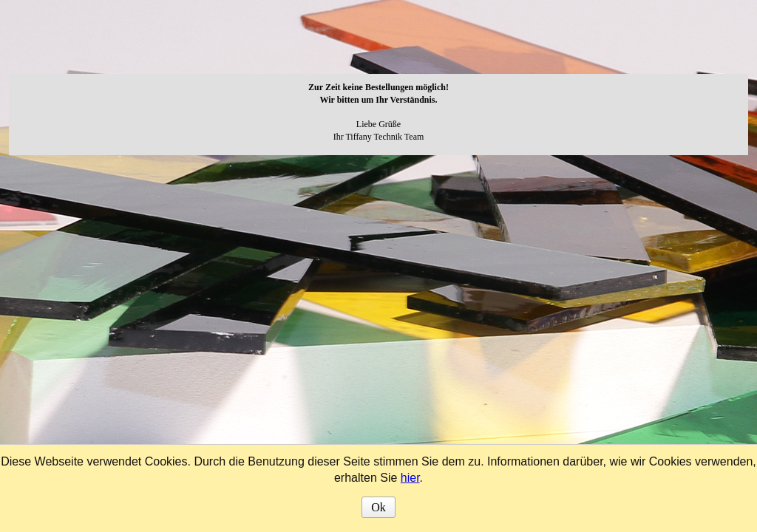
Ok (378, 507)
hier (410, 478)
